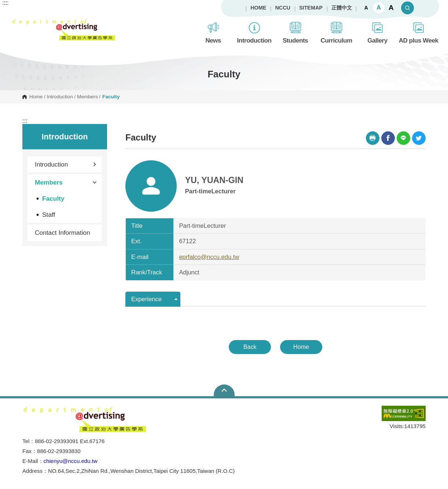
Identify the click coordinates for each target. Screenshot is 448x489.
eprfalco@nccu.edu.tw (209, 257)
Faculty (53, 198)
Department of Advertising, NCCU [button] (17, 22)
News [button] (213, 32)
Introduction (60, 97)
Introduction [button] (254, 32)
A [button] (366, 8)
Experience (146, 299)
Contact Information (63, 233)
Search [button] (407, 8)
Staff (49, 215)
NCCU (283, 8)
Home (36, 97)
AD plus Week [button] (419, 32)
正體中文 (342, 8)
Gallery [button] (377, 32)
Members (87, 97)
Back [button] (250, 347)
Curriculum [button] (336, 32)
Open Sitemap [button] (224, 390)
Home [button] (301, 347)
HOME (258, 8)
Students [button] (295, 32)
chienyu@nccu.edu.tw (71, 461)
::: (25, 121)
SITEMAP (311, 8)
